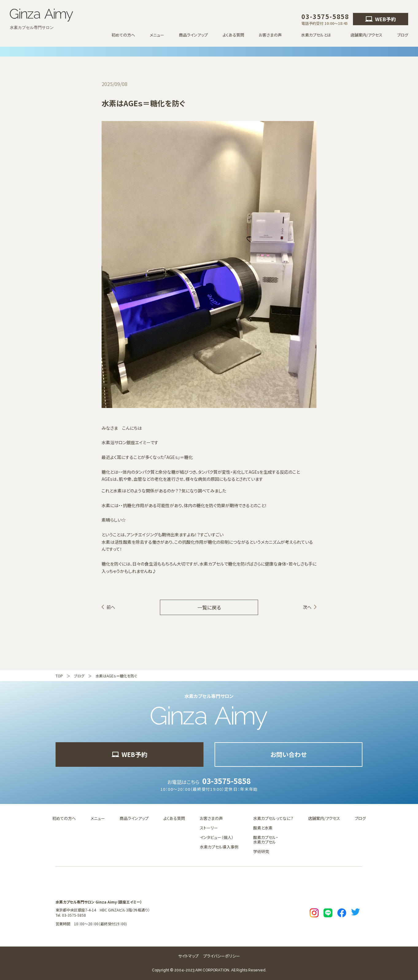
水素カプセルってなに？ (273, 818)
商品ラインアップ (193, 35)
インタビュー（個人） (217, 837)
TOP (59, 676)
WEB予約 (381, 19)
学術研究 (261, 851)
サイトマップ (188, 956)
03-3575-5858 (226, 781)
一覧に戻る (209, 607)
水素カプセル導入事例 (219, 847)
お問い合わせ (288, 754)
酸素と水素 (263, 828)
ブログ (403, 35)
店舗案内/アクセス (366, 35)
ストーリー (209, 828)
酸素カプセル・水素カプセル (266, 840)
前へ (111, 607)
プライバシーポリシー (222, 956)
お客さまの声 (211, 818)
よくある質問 (233, 35)
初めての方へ (123, 35)
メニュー (157, 35)
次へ (307, 607)
